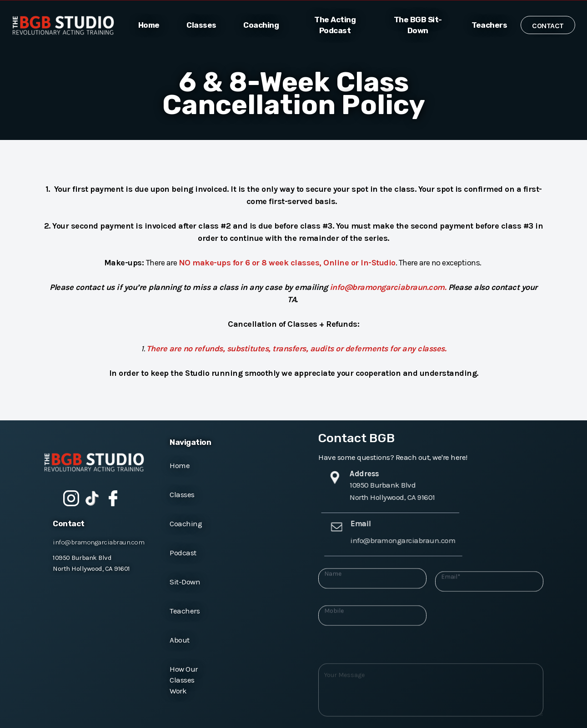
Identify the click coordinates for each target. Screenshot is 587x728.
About (180, 640)
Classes (182, 494)
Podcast (183, 553)
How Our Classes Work (184, 680)
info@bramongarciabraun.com (98, 542)
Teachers (185, 611)
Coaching (186, 524)
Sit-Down (185, 582)
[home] (68, 25)
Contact (548, 26)
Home (180, 465)
